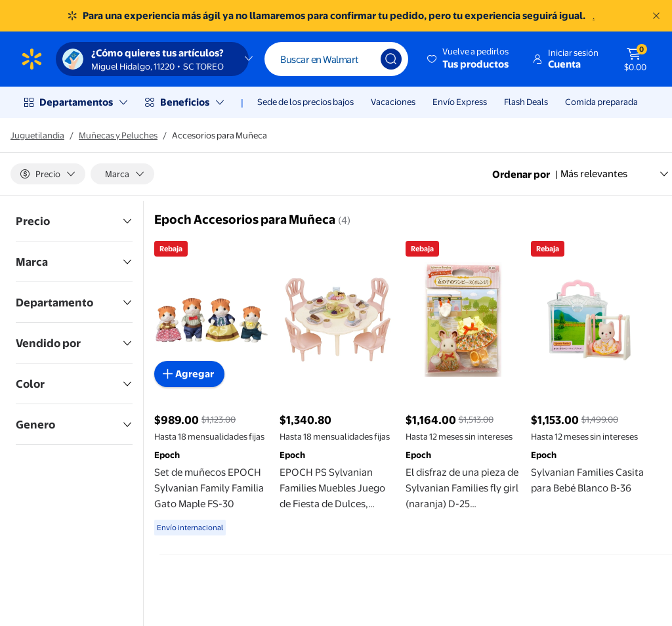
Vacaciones (393, 102)
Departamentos (76, 102)
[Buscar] (336, 59)
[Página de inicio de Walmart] (32, 59)
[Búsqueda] (391, 59)
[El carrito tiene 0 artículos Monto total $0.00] (635, 59)
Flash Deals (526, 102)
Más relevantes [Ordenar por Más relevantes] (615, 174)
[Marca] (122, 174)
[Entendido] (656, 16)
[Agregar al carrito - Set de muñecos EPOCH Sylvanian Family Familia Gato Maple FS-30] (189, 374)
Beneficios (185, 102)
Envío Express (460, 102)
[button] (469, 59)
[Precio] (48, 174)
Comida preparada (601, 102)
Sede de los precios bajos (305, 102)
